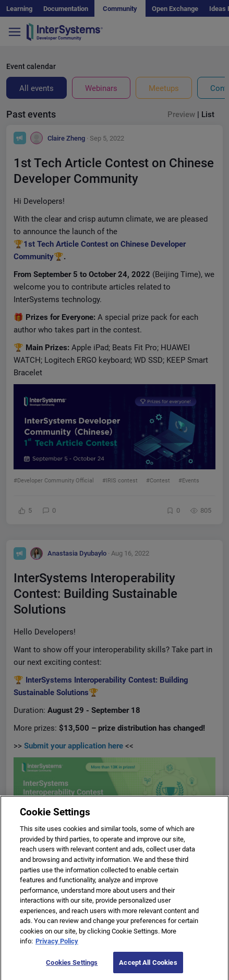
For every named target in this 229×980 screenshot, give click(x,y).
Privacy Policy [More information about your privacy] (57, 947)
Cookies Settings (72, 968)
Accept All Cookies (148, 968)
